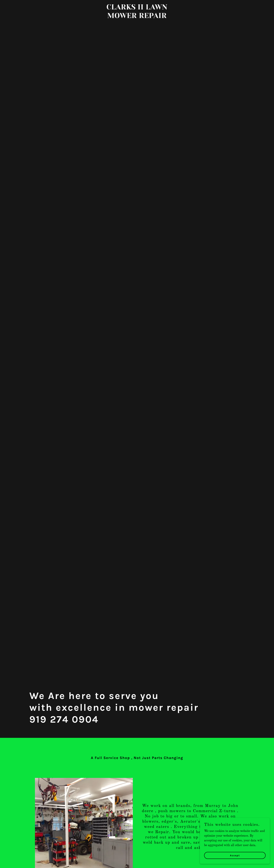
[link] (137, 17)
